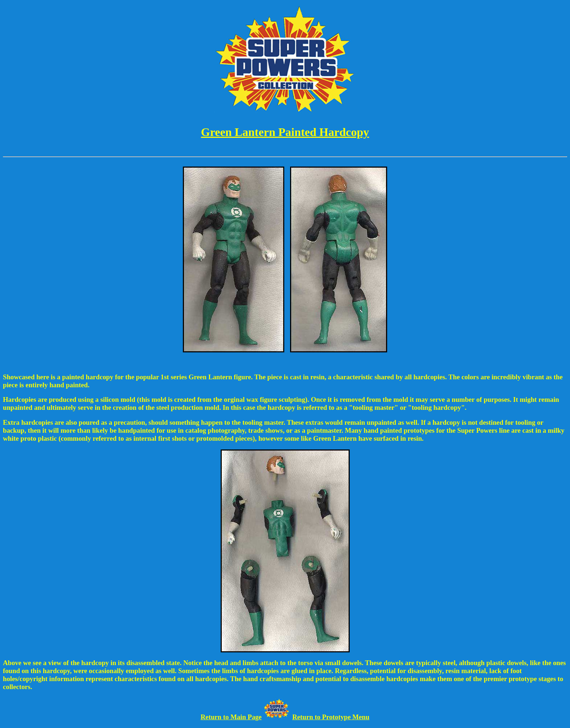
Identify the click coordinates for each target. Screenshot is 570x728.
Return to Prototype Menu (331, 717)
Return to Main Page (231, 717)
